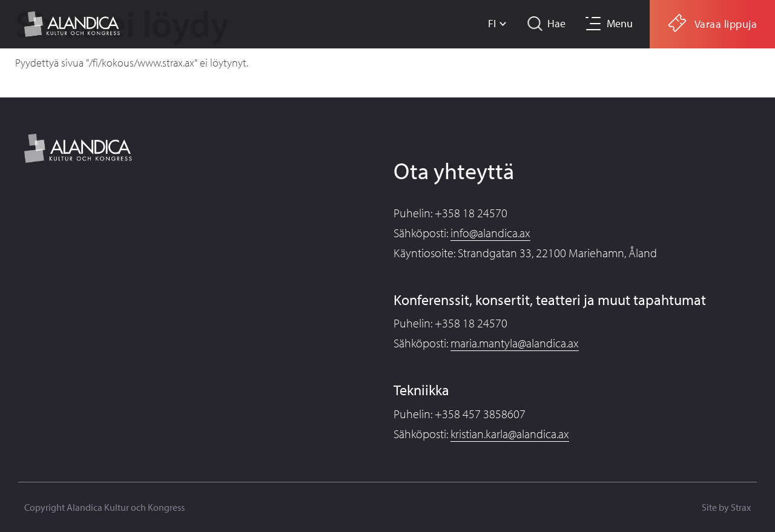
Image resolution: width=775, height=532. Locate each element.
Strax (741, 507)
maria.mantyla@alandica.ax (515, 343)
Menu (620, 23)
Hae (556, 23)
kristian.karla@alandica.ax (510, 434)
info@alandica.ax (490, 233)
